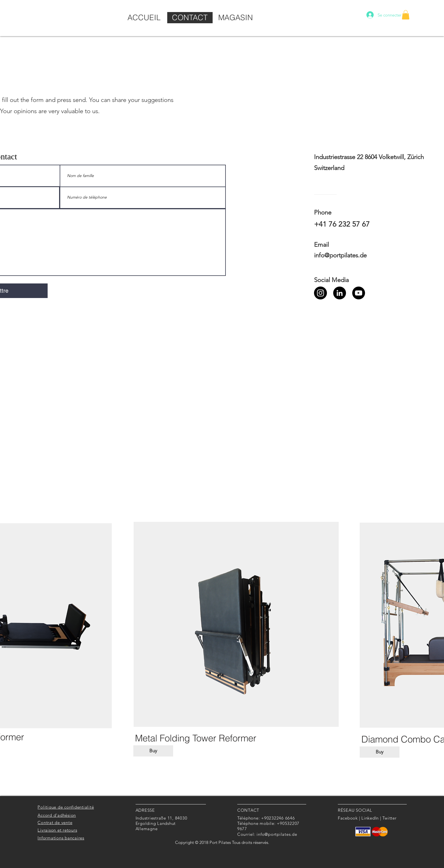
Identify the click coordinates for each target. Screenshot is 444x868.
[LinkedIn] (340, 293)
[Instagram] (320, 293)
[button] (406, 15)
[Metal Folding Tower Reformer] (196, 738)
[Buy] (153, 751)
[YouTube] (359, 293)
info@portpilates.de (340, 255)
